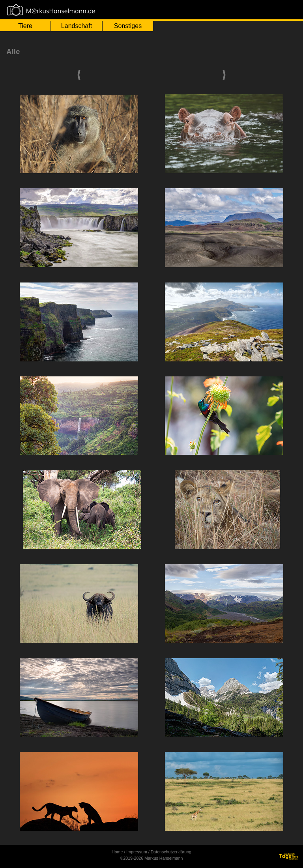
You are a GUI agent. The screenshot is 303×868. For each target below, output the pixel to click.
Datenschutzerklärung (171, 852)
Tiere (25, 26)
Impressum (137, 852)
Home (117, 852)
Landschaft (77, 26)
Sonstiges (128, 26)
